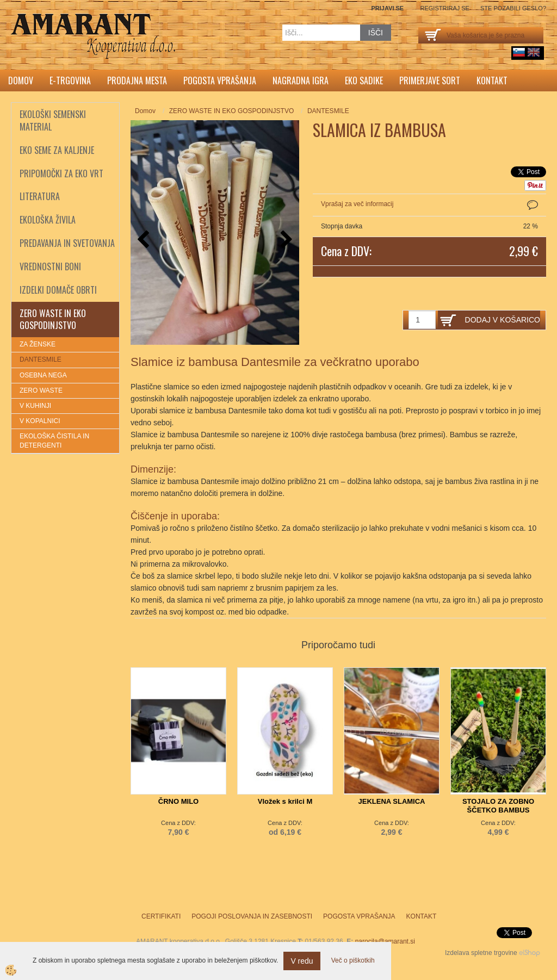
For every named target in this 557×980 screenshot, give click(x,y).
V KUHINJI (35, 406)
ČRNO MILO (178, 801)
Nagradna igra (301, 80)
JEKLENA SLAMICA (391, 801)
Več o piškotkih (353, 960)
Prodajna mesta (137, 80)
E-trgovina (70, 80)
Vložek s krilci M (285, 801)
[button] (285, 240)
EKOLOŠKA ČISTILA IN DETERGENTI (54, 441)
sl (519, 52)
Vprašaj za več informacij (357, 204)
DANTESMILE (41, 359)
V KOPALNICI (40, 421)
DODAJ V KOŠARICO (503, 320)
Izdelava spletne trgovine (481, 953)
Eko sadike (364, 80)
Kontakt (492, 80)
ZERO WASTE (41, 390)
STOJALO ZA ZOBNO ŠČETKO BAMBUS (498, 806)
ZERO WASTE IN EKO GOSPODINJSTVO (232, 111)
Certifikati (161, 916)
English (534, 52)
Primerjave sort (430, 80)
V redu (302, 961)
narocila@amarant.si (385, 941)
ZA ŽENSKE (38, 344)
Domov (21, 80)
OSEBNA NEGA (43, 375)
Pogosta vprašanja (220, 80)
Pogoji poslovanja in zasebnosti (252, 916)
